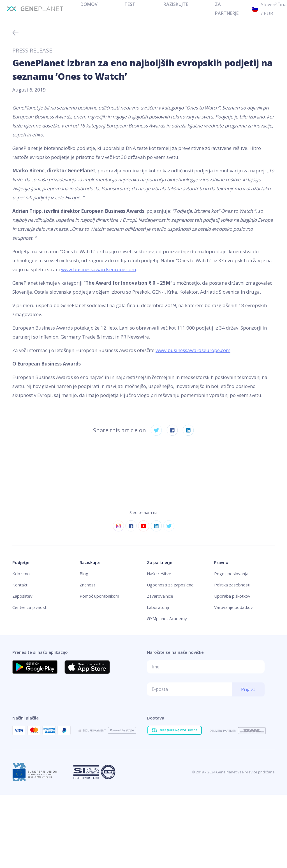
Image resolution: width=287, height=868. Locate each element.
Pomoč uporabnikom (99, 596)
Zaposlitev (22, 596)
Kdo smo (21, 574)
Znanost (87, 585)
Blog (84, 574)
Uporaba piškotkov (232, 596)
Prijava (248, 689)
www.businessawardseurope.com (99, 269)
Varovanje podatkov (233, 607)
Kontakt (20, 585)
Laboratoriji (158, 607)
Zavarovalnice (160, 596)
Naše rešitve (159, 574)
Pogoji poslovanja (231, 574)
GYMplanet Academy (167, 618)
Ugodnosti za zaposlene (170, 585)
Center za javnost (29, 607)
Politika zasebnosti (232, 585)
